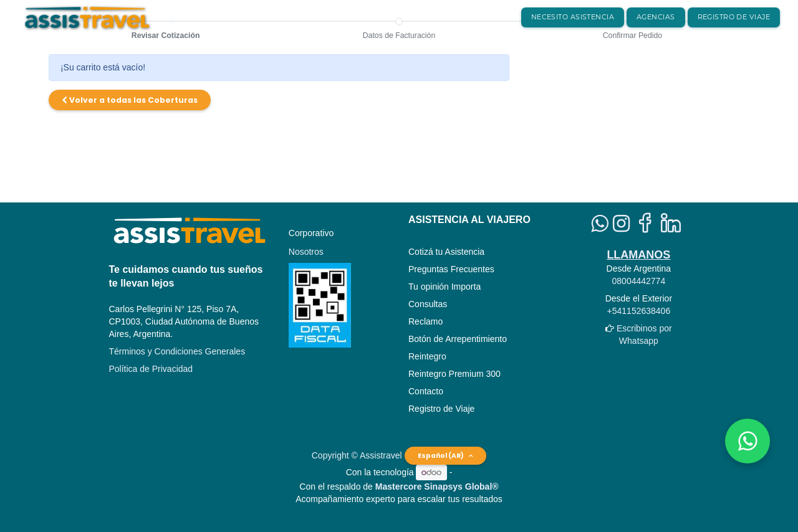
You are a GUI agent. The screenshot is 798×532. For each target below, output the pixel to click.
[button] (130, 100)
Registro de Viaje (441, 409)
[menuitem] (573, 17)
